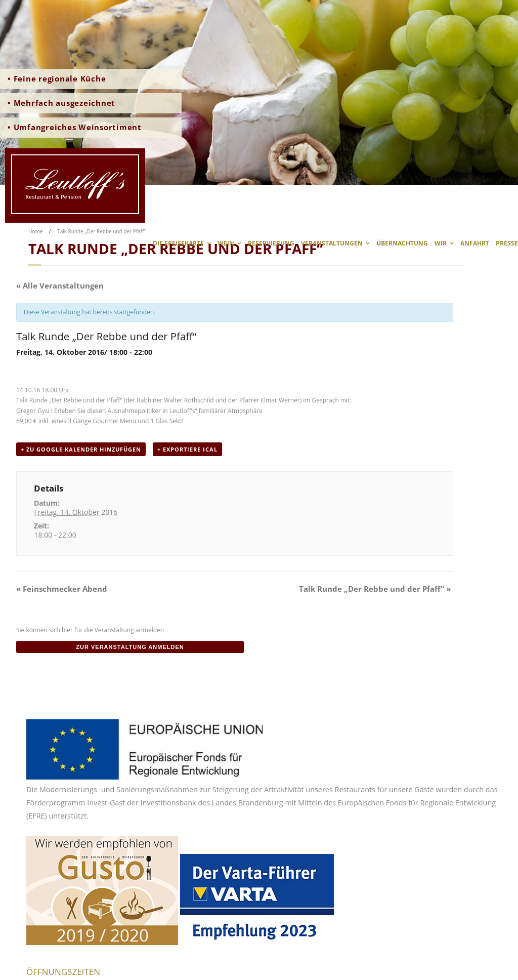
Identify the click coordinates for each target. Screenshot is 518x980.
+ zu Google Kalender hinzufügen (81, 449)
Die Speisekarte (178, 243)
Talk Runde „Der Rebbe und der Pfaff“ (375, 589)
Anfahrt (475, 243)
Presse (507, 243)
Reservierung (271, 243)
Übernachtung (402, 243)
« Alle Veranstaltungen (60, 285)
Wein (226, 243)
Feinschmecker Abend (62, 589)
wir (441, 243)
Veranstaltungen (332, 243)
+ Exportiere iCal (187, 449)
